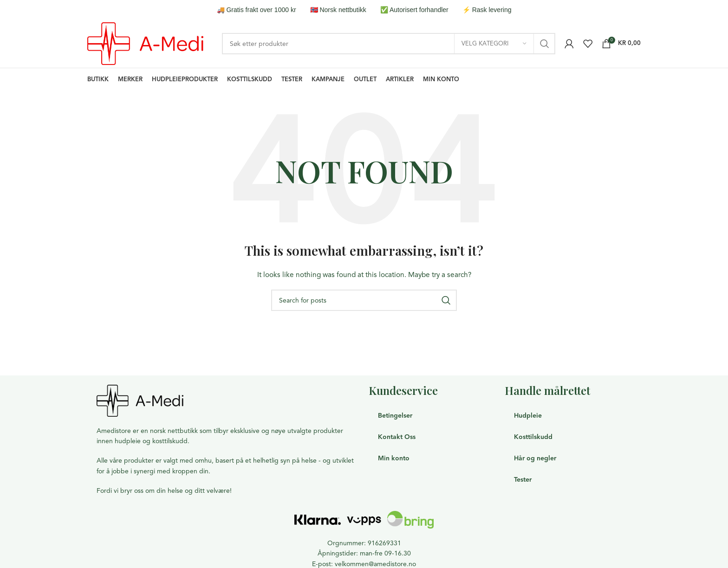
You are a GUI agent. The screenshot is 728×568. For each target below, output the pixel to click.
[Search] (389, 44)
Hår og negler (535, 458)
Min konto (394, 458)
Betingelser (395, 416)
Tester (523, 480)
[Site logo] (145, 43)
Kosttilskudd (533, 437)
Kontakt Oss (397, 437)
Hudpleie (528, 416)
